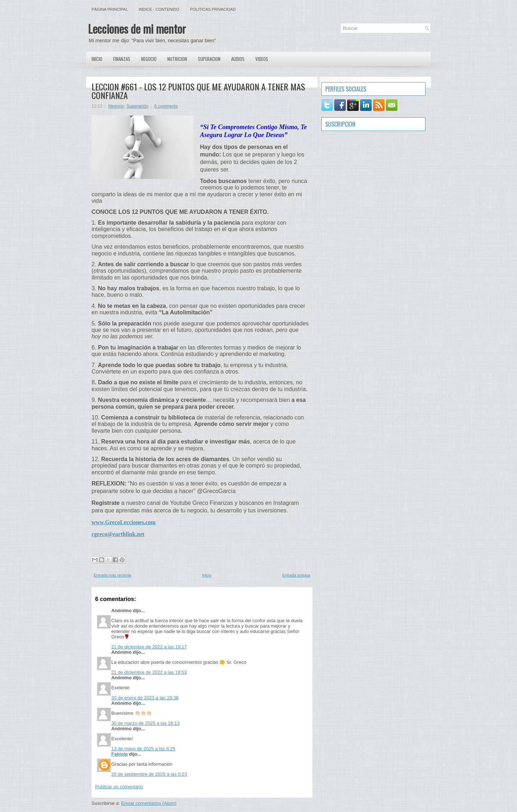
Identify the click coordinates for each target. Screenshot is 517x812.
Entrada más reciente (113, 575)
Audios (238, 59)
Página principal (110, 9)
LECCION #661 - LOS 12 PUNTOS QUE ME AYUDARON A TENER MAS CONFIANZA (198, 91)
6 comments (166, 106)
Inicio (97, 59)
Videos (262, 59)
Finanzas (122, 59)
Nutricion (177, 59)
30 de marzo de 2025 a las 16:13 (145, 723)
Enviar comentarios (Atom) (149, 803)
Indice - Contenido (159, 9)
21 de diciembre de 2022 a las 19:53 (149, 672)
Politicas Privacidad (213, 9)
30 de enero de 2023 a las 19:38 (145, 698)
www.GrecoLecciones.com (124, 522)
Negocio (149, 59)
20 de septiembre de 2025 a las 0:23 (149, 774)
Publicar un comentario (119, 787)
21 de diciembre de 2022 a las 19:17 (149, 647)
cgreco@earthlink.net (118, 534)
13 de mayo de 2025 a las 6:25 (143, 749)
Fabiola (120, 754)
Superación (137, 106)
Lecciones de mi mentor (137, 29)
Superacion (209, 59)
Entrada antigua (296, 575)
